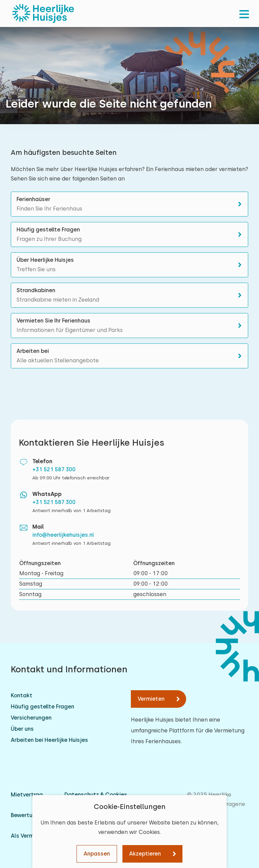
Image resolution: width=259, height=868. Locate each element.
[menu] (244, 13)
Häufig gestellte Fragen (42, 707)
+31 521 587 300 (54, 469)
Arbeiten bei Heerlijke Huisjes (49, 740)
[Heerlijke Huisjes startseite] (43, 13)
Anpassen (97, 854)
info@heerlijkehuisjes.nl (63, 535)
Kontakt (22, 695)
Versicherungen (31, 718)
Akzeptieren (145, 854)
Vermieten (151, 699)
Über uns (22, 729)
